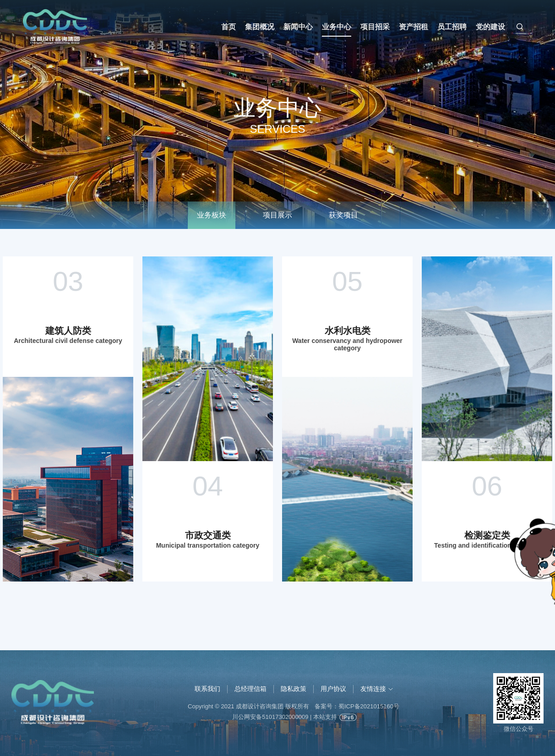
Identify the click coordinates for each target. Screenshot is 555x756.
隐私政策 (294, 689)
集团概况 (260, 27)
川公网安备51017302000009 (270, 717)
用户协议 (333, 689)
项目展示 (277, 215)
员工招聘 (452, 27)
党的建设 (490, 27)
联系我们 (207, 689)
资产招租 (414, 27)
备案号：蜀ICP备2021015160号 (357, 706)
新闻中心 (298, 27)
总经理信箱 (250, 689)
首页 (229, 27)
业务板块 (212, 215)
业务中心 (337, 27)
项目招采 (375, 27)
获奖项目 (343, 215)
